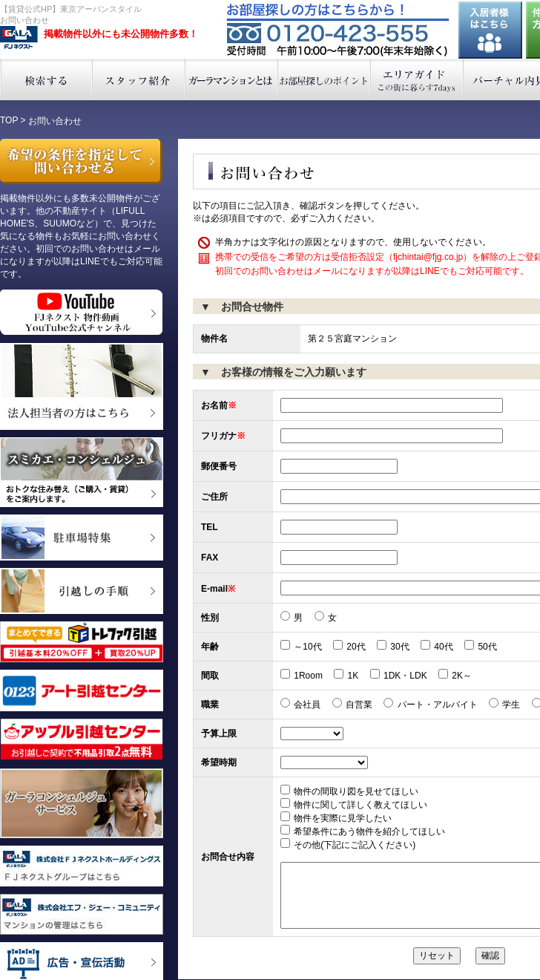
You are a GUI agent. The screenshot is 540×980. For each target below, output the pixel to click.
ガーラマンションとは (232, 80)
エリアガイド (417, 80)
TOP (9, 120)
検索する (46, 80)
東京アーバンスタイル (19, 38)
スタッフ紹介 (139, 80)
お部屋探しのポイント (325, 80)
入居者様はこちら (490, 30)
